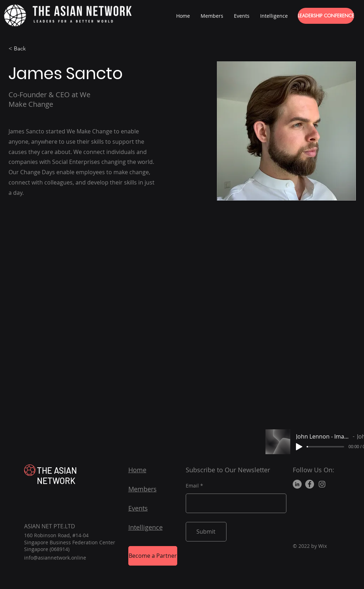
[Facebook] (310, 484)
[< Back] (23, 49)
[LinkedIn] (297, 484)
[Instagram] (322, 484)
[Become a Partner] (153, 556)
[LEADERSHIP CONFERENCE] (326, 16)
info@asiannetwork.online (55, 558)
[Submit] (206, 532)
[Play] (299, 447)
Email (192, 486)
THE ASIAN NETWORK (57, 475)
